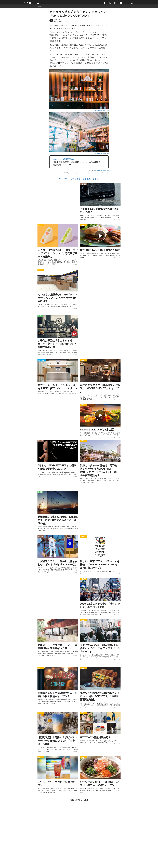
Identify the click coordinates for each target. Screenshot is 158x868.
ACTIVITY (41, 226)
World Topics (67, 174)
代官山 (96, 174)
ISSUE (40, 317)
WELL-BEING (42, 361)
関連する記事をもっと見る (79, 801)
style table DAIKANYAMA (64, 160)
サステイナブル (76, 174)
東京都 (106, 174)
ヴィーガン (90, 174)
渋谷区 (101, 174)
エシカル (83, 174)
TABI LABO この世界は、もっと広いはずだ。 (79, 180)
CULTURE (83, 185)
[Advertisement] (79, 840)
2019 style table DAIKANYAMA (102, 171)
